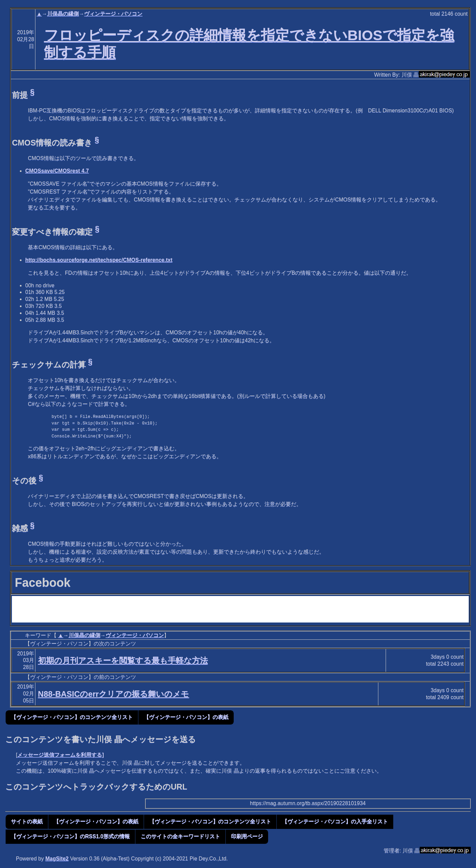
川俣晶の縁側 (63, 14)
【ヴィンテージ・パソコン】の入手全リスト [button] (335, 821)
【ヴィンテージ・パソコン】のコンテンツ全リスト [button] (72, 717)
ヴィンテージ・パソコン (113, 14)
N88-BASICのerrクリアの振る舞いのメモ (114, 694)
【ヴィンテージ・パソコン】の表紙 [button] (186, 717)
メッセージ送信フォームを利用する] (60, 755)
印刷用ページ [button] (247, 836)
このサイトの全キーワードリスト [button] (180, 836)
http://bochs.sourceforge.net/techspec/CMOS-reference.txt (99, 260)
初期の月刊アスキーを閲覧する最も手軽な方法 (123, 660)
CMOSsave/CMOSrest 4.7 (57, 171)
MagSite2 (57, 859)
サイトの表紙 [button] (27, 821)
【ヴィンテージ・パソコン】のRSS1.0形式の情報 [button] (70, 836)
